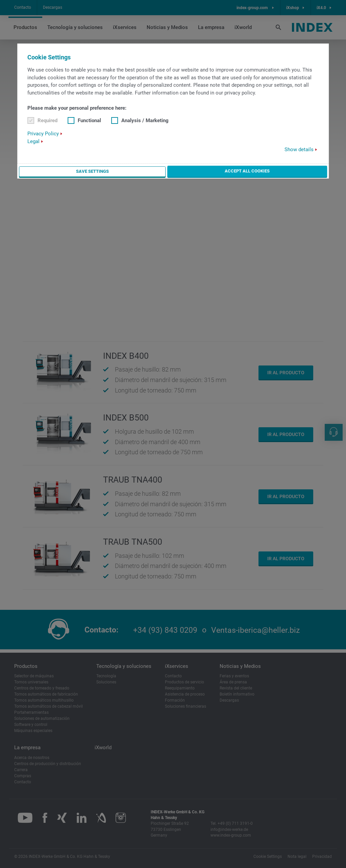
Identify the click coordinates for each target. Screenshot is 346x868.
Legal (33, 141)
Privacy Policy (43, 134)
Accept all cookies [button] (247, 171)
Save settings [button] (92, 171)
